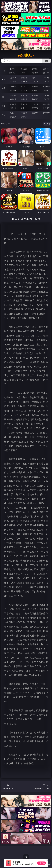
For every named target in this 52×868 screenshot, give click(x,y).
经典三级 (24, 90)
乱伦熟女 (35, 90)
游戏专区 (46, 69)
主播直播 (35, 82)
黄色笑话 (35, 108)
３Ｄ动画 (46, 78)
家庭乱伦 (24, 104)
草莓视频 (35, 113)
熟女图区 (35, 99)
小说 (4, 106)
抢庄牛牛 (46, 73)
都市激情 (13, 104)
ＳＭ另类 (46, 82)
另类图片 (46, 99)
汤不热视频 (46, 113)
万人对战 (35, 69)
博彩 (4, 71)
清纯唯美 (24, 99)
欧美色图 (35, 95)
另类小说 (24, 108)
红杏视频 (13, 117)
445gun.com (26, 55)
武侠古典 (46, 104)
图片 (4, 97)
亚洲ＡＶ (13, 78)
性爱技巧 (46, 108)
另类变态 (46, 90)
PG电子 (13, 69)
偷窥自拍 (13, 95)
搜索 (47, 61)
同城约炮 (13, 113)
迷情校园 (13, 108)
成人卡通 (35, 87)
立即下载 (42, 863)
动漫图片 (46, 95)
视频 (4, 79)
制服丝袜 (13, 90)
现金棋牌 (35, 73)
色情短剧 (24, 117)
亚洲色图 (24, 95)
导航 (4, 115)
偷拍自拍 (24, 87)
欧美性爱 (46, 87)
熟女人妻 (13, 82)
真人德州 (24, 69)
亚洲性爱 (13, 87)
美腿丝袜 (13, 99)
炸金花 (24, 73)
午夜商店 (24, 113)
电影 (4, 88)
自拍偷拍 (24, 78)
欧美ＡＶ (35, 78)
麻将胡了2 (13, 73)
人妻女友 (35, 104)
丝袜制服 (24, 82)
